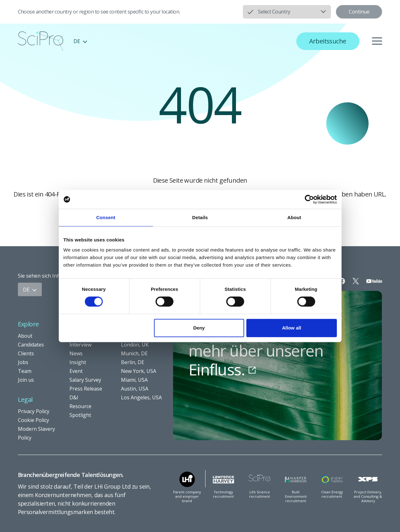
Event (76, 371)
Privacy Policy (34, 411)
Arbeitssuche (328, 41)
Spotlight (80, 415)
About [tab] (294, 217)
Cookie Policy (33, 420)
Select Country (274, 12)
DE (80, 41)
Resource (80, 406)
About (25, 336)
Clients (26, 353)
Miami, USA (134, 380)
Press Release (86, 389)
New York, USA (139, 371)
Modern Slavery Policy (36, 433)
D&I (74, 397)
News (76, 353)
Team (25, 371)
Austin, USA (135, 389)
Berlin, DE (133, 362)
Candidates (31, 345)
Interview (80, 345)
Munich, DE (134, 353)
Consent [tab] (106, 217)
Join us (26, 380)
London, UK (135, 345)
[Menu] (377, 41)
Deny (199, 328)
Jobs (23, 362)
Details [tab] (200, 217)
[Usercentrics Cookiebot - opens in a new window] (309, 199)
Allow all (292, 328)
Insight (78, 362)
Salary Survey (85, 380)
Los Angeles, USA (141, 397)
